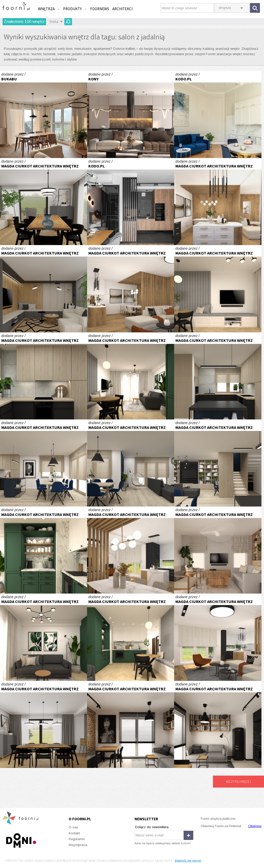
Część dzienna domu (44, 376)
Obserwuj (255, 826)
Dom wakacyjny (218, 550)
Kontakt (74, 833)
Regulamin (77, 839)
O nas (73, 827)
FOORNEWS (100, 9)
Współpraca (78, 845)
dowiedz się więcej (188, 861)
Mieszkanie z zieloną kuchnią (218, 289)
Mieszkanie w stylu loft (131, 724)
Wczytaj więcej (238, 781)
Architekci (122, 9)
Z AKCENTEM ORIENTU (131, 202)
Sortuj (54, 22)
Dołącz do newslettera (152, 827)
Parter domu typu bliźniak (218, 202)
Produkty (75, 9)
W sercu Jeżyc (44, 114)
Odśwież (68, 22)
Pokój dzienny (131, 114)
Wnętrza (49, 9)
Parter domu (44, 202)
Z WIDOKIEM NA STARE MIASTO (218, 114)
